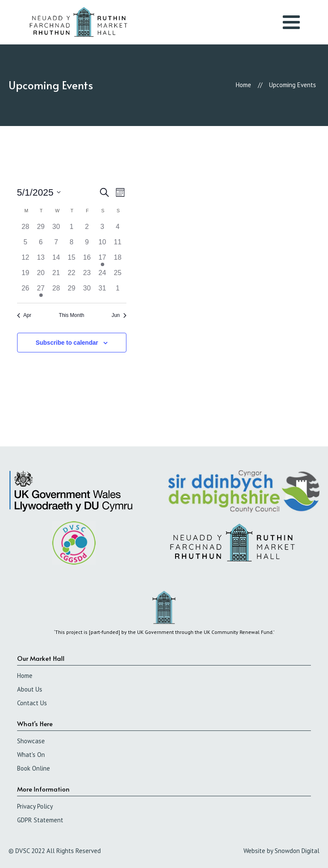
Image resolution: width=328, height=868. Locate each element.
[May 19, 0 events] (26, 276)
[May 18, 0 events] (118, 260)
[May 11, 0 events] (118, 245)
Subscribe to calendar (67, 343)
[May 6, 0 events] (41, 245)
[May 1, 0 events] (72, 229)
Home (243, 85)
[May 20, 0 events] (41, 276)
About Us (30, 689)
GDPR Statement (40, 820)
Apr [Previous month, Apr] (24, 315)
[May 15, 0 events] (72, 260)
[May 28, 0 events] (56, 291)
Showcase (31, 741)
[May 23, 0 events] (87, 276)
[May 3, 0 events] (102, 229)
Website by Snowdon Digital (281, 851)
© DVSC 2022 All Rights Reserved (55, 851)
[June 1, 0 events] (118, 291)
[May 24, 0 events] (102, 276)
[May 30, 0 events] (87, 291)
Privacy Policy (35, 806)
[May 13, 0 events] (41, 260)
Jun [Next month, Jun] (119, 315)
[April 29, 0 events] (41, 229)
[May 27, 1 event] (41, 291)
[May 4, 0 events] (118, 229)
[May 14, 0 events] (56, 260)
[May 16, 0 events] (87, 260)
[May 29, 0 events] (72, 291)
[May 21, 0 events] (56, 276)
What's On (31, 755)
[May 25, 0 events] (118, 276)
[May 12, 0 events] (26, 260)
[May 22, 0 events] (72, 276)
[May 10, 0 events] (102, 245)
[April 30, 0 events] (56, 229)
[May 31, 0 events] (102, 291)
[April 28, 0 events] (26, 229)
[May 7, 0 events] (56, 245)
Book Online (34, 768)
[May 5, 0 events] (26, 245)
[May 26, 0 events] (26, 291)
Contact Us (32, 703)
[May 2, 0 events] (87, 229)
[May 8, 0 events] (72, 245)
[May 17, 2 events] (102, 260)
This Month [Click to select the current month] (72, 315)
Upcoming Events (293, 85)
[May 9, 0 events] (87, 245)
